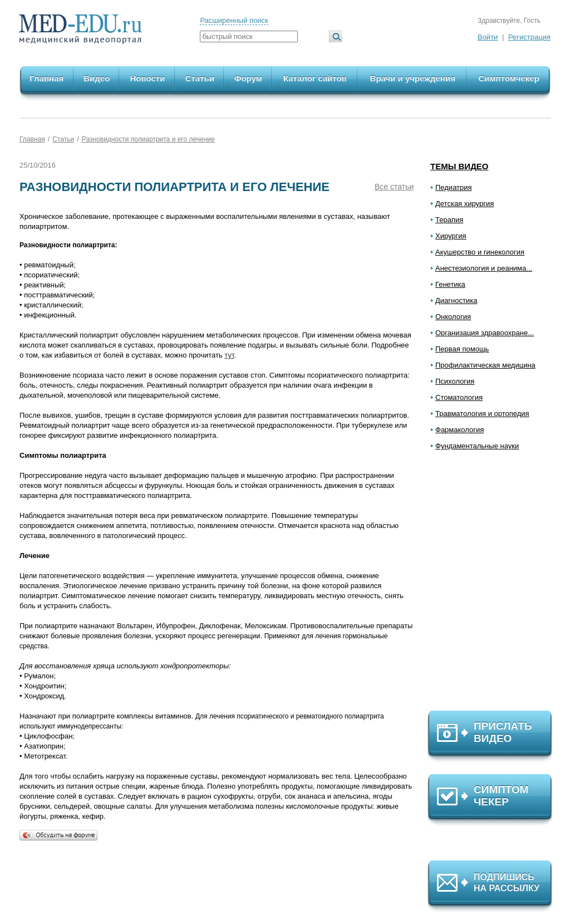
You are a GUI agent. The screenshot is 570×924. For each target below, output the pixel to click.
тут (229, 355)
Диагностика (456, 300)
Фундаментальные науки (477, 446)
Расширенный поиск (234, 20)
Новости (147, 78)
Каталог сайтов (315, 78)
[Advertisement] (495, 585)
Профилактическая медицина (485, 365)
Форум (248, 78)
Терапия (449, 220)
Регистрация (529, 37)
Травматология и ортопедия (482, 414)
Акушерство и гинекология (480, 252)
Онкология (453, 317)
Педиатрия (454, 187)
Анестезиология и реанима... (484, 268)
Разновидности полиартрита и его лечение (148, 139)
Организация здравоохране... (485, 333)
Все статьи (394, 187)
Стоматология (459, 397)
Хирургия (451, 236)
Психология (455, 381)
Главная (46, 78)
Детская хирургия (465, 204)
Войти (488, 37)
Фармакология (460, 430)
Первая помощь (462, 349)
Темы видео (460, 166)
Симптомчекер (508, 78)
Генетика (450, 284)
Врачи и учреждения (413, 78)
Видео (97, 78)
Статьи (200, 78)
